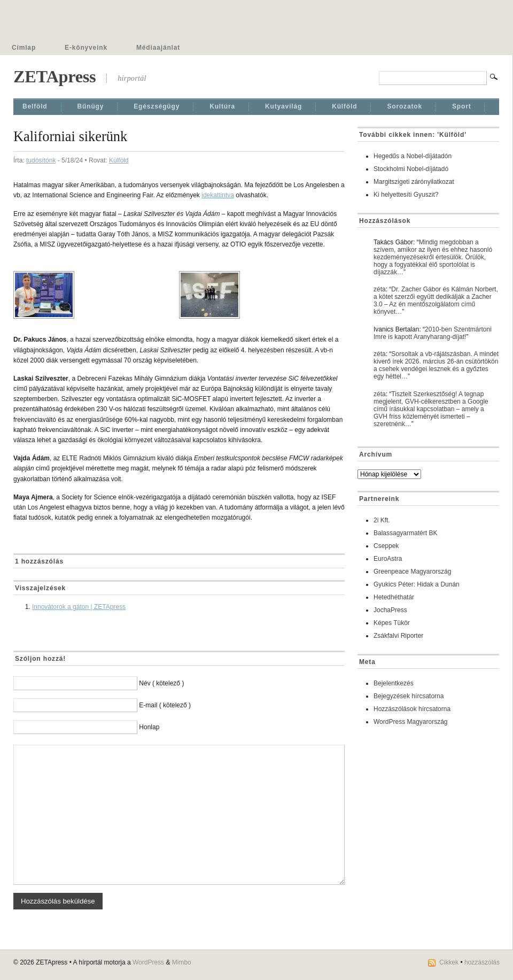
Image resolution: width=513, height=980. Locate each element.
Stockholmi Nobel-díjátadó (411, 169)
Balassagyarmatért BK (405, 533)
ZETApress (55, 76)
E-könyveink (86, 48)
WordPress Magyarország (411, 722)
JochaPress (390, 610)
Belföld (35, 106)
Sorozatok (405, 106)
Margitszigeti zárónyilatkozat (414, 182)
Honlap (149, 727)
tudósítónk (41, 160)
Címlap (24, 48)
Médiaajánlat (158, 48)
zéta (380, 289)
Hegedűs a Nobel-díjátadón (413, 156)
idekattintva (218, 195)
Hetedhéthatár (394, 597)
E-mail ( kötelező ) (165, 705)
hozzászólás (482, 962)
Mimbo (182, 962)
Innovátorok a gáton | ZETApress (79, 607)
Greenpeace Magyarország (412, 572)
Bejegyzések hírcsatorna (409, 696)
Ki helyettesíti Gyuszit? (406, 195)
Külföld (344, 106)
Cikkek (449, 962)
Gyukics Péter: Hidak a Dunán (417, 584)
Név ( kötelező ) (161, 683)
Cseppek (386, 546)
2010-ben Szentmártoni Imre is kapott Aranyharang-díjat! (433, 333)
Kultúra (222, 106)
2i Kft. (382, 520)
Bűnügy (91, 106)
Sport (462, 106)
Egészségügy (157, 106)
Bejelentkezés (394, 683)
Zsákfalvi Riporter (398, 636)
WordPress (148, 962)
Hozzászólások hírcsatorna (412, 709)
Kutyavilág (283, 106)
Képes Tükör (392, 623)
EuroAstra (388, 559)
